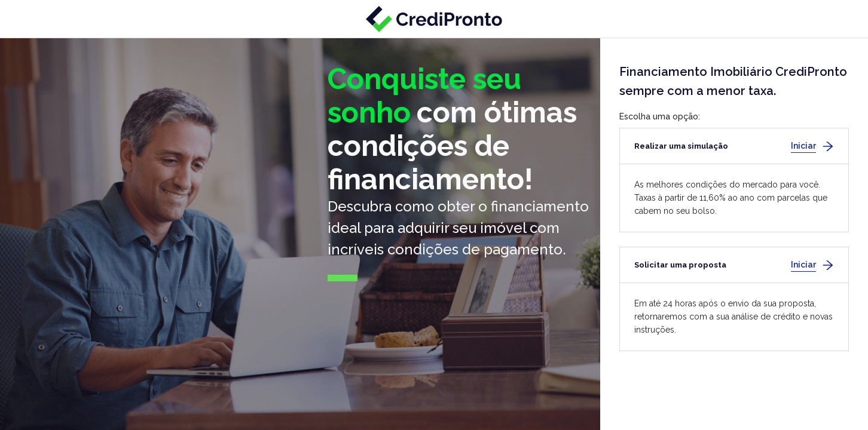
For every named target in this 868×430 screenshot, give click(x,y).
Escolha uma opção (659, 116)
